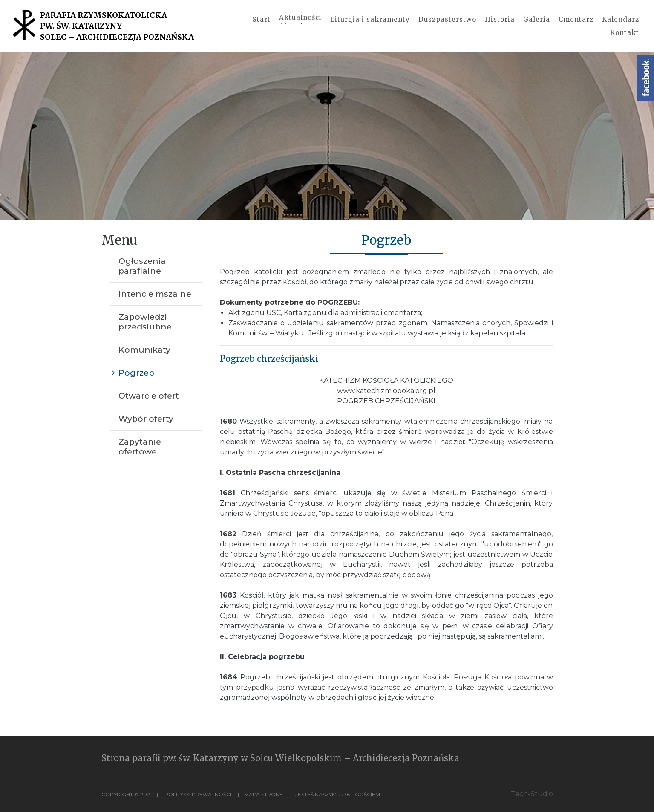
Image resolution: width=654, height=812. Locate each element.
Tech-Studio (532, 794)
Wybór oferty (146, 419)
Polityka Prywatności (198, 794)
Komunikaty (144, 350)
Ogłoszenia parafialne (142, 266)
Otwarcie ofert (149, 396)
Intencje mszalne (155, 294)
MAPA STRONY (263, 794)
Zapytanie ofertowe (140, 447)
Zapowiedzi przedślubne (145, 322)
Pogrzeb (136, 373)
